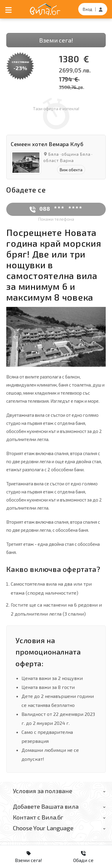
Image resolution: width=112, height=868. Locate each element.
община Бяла (76, 154)
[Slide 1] (45, 362)
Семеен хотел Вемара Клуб (47, 144)
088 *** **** (56, 209)
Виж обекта (71, 170)
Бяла (54, 154)
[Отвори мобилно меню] (9, 9)
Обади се (83, 857)
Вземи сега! (56, 40)
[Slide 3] (66, 362)
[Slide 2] (55, 362)
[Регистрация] (101, 9)
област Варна (59, 160)
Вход (88, 9)
